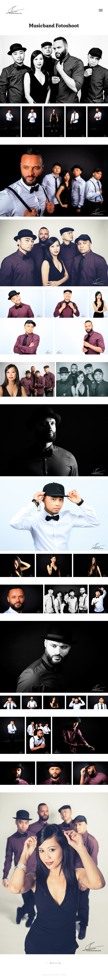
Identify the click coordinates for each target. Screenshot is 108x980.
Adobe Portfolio (60, 975)
